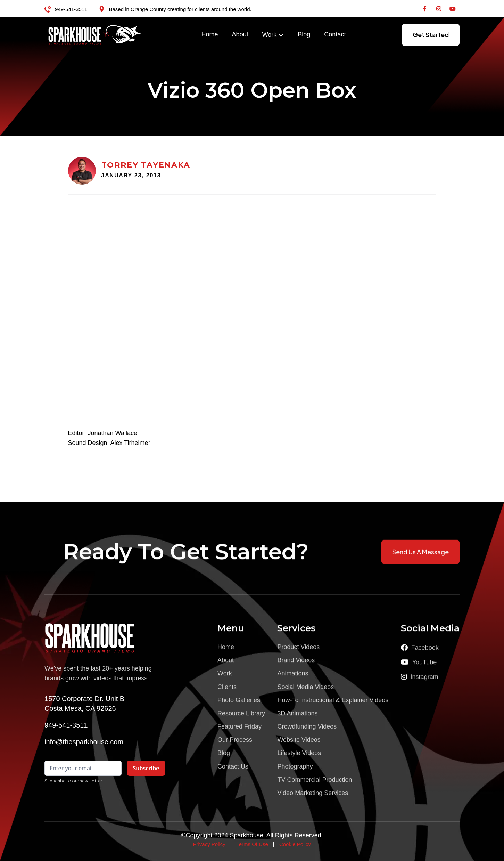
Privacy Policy (209, 844)
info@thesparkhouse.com (84, 742)
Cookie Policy (295, 844)
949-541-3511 (71, 9)
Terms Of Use (252, 844)
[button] (273, 35)
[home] (95, 35)
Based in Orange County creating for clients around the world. (180, 9)
